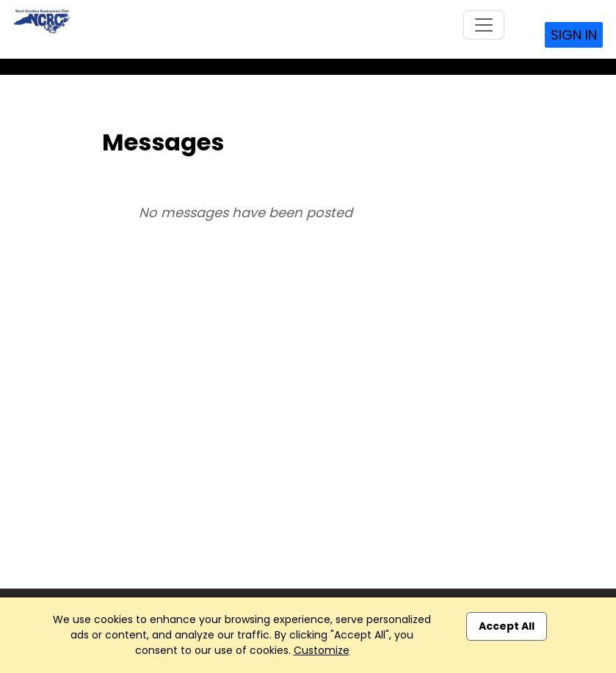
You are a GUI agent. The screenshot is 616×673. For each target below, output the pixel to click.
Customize (322, 650)
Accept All (507, 626)
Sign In (574, 35)
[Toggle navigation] (484, 25)
